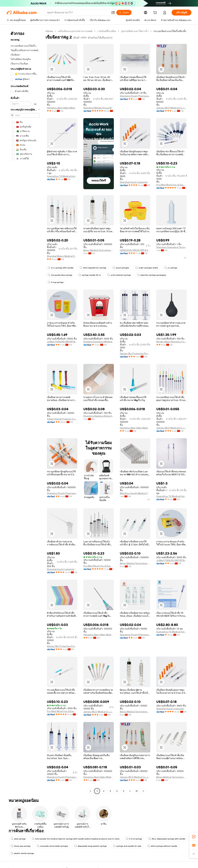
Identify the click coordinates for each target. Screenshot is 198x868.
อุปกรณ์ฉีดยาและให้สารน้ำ (135, 31)
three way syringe (21, 846)
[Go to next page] (143, 791)
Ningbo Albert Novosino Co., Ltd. (172, 342)
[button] (113, 13)
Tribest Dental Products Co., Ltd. (62, 419)
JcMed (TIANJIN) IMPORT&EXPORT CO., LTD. (62, 342)
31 (137, 791)
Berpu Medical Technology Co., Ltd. (99, 250)
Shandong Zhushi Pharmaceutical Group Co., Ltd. (135, 96)
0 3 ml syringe (134, 839)
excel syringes (121, 268)
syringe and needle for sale (127, 846)
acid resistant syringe (119, 275)
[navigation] (25, 412)
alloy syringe (18, 839)
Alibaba (49, 31)
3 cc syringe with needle (61, 268)
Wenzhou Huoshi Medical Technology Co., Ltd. (135, 493)
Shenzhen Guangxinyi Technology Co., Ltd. (172, 247)
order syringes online (147, 268)
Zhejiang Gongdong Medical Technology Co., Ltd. (99, 342)
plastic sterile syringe (22, 853)
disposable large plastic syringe (91, 846)
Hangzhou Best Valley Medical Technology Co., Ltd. (62, 108)
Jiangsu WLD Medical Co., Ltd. (172, 108)
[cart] (156, 13)
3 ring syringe (56, 282)
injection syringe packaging (151, 275)
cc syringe (171, 268)
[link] (194, 837)
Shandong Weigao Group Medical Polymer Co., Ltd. (99, 108)
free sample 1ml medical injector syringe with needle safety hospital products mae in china (76, 839)
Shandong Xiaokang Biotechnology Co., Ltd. (99, 416)
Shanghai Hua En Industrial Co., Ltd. (135, 182)
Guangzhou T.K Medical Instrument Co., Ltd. (62, 176)
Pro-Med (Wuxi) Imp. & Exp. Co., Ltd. (172, 185)
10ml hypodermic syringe (93, 268)
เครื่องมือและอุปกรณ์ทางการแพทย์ (75, 31)
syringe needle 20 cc (90, 275)
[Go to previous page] (90, 791)
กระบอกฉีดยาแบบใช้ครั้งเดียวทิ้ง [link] (170, 31)
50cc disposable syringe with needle (167, 839)
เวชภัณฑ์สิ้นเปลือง (107, 31)
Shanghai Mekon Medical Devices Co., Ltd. (62, 256)
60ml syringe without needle (162, 846)
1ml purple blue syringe (60, 275)
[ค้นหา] (124, 13)
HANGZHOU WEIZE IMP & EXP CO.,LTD (135, 250)
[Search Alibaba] (78, 13)
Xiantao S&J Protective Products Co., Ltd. (135, 353)
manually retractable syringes (52, 846)
